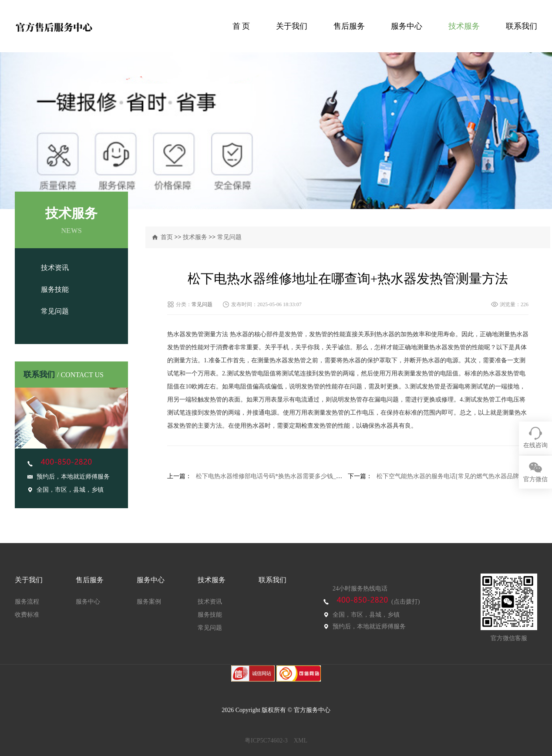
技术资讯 (55, 268)
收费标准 (27, 615)
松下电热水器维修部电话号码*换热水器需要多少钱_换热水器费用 (284, 476)
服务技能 (55, 289)
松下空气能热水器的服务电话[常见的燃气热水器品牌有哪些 (457, 476)
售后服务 (349, 26)
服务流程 (27, 602)
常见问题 (55, 311)
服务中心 (407, 26)
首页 (167, 237)
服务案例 (149, 602)
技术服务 (464, 26)
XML (301, 741)
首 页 (241, 26)
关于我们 (292, 26)
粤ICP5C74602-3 (266, 741)
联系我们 (522, 26)
